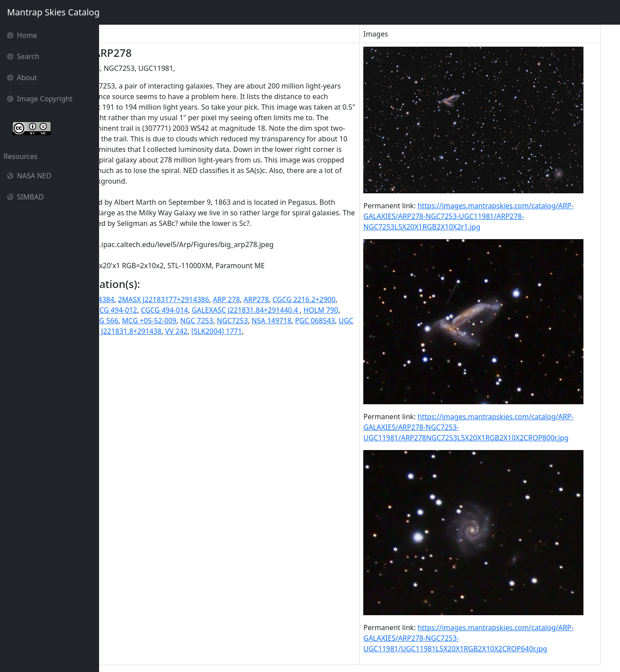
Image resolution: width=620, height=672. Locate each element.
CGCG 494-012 (239, 342)
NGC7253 (155, 363)
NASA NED (29, 176)
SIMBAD (25, 197)
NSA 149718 (194, 363)
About (22, 78)
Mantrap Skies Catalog (53, 12)
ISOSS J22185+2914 (249, 352)
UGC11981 (319, 363)
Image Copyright (40, 99)
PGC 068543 (238, 363)
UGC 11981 (280, 363)
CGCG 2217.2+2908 (180, 342)
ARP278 (336, 331)
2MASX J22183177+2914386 (243, 331)
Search (23, 56)
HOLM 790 (196, 352)
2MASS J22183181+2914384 (148, 331)
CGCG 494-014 (290, 342)
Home (22, 35)
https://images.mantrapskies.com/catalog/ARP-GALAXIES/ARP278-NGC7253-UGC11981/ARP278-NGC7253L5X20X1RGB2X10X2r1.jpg (493, 216)
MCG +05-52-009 (343, 352)
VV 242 (178, 373)
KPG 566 (298, 352)
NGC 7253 (120, 363)
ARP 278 (306, 331)
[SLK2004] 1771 (219, 373)
